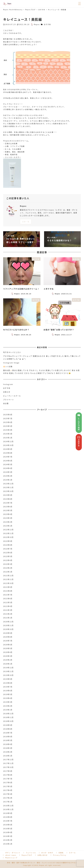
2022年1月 (8, 572)
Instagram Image (11, 363)
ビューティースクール (12, 396)
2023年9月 (8, 495)
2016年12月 (8, 806)
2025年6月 (8, 422)
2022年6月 (8, 553)
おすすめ (47, 24)
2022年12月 (8, 530)
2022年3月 (8, 564)
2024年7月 (8, 457)
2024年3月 (8, 472)
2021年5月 (8, 602)
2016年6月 (8, 825)
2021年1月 (8, 618)
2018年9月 (8, 725)
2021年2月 (8, 614)
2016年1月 (8, 844)
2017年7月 (8, 779)
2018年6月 (8, 737)
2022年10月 (8, 537)
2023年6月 (8, 507)
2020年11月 (8, 625)
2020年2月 (8, 660)
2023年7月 (8, 503)
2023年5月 (8, 510)
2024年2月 (8, 476)
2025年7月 (8, 418)
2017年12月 (8, 760)
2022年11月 (8, 533)
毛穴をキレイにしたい (12, 352)
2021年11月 (8, 579)
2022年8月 (8, 545)
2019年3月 (8, 702)
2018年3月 (8, 748)
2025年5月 (8, 426)
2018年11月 (8, 717)
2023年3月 (8, 518)
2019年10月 (8, 675)
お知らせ (7, 392)
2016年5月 (8, 829)
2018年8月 (8, 729)
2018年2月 (8, 752)
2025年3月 (8, 434)
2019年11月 (8, 671)
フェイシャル (31, 853)
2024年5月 (8, 464)
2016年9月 (8, 813)
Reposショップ (11, 858)
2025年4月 (8, 430)
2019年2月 (8, 706)
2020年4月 (8, 652)
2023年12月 (8, 484)
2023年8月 (8, 499)
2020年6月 (8, 645)
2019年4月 (8, 698)
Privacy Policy (60, 855)
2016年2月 (8, 840)
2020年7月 (8, 641)
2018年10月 (8, 721)
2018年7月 (8, 733)
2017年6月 (8, 782)
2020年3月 (8, 656)
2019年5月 (8, 694)
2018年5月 (8, 740)
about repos (11, 855)
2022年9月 (8, 541)
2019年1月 (8, 710)
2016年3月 (8, 836)
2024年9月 (8, 449)
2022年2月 (8, 568)
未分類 (6, 403)
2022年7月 (8, 549)
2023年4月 (8, 514)
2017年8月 (8, 775)
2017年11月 (8, 763)
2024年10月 (8, 445)
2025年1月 (8, 438)
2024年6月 (8, 461)
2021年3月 (8, 610)
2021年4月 (8, 606)
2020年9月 (8, 633)
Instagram (8, 384)
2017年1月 (8, 802)
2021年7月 (8, 595)
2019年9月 (8, 679)
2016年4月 (8, 832)
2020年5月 (8, 648)
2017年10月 (8, 767)
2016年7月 (8, 821)
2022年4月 (8, 560)
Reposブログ (27, 855)
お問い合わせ (43, 855)
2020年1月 (8, 664)
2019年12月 (8, 668)
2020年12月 (8, 622)
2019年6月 (8, 691)
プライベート (9, 400)
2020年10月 (8, 629)
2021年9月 (8, 587)
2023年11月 (8, 487)
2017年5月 (8, 786)
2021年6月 (8, 599)
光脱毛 (61, 853)
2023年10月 (8, 491)
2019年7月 (8, 687)
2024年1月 (8, 480)
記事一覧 (26, 222)
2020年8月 (8, 637)
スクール (72, 853)
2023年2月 (8, 522)
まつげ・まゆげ (47, 853)
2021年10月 (8, 583)
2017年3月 (8, 794)
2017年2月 (8, 798)
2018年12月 (8, 714)
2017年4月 (8, 790)
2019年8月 (8, 683)
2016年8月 (8, 817)
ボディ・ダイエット (13, 853)
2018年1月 (8, 756)
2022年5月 (8, 556)
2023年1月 (8, 526)
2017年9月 (8, 771)
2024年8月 (8, 453)
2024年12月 (8, 441)
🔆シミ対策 (8, 367)
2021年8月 (8, 591)
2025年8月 (8, 415)
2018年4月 (8, 744)
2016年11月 (8, 809)
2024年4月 (8, 468)
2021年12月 (8, 576)
